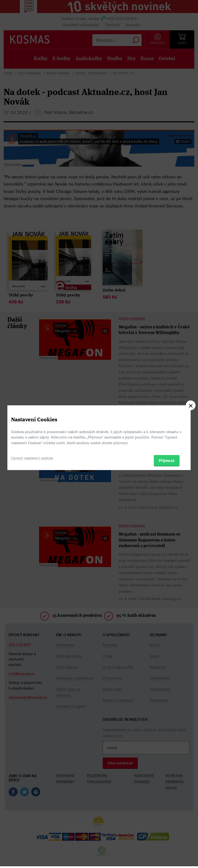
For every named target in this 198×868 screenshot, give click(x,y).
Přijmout (167, 460)
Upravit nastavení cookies (32, 458)
